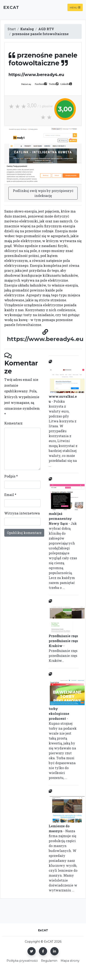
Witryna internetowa (22, 513)
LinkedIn (65, 84)
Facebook (40, 84)
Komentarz (13, 423)
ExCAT (11, 7)
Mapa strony (70, 961)
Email (10, 495)
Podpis (11, 476)
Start (12, 29)
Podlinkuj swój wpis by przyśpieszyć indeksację (43, 193)
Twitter (52, 84)
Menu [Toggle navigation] (75, 7)
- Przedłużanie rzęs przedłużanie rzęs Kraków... (64, 634)
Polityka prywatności (22, 961)
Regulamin (49, 961)
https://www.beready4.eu (45, 339)
